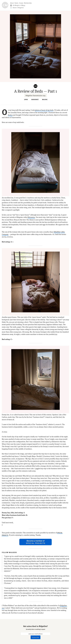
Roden (15, 8)
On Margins (16, 5)
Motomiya (31, 217)
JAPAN (26, 99)
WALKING (45, 99)
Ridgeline (21, 8)
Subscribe (35, 637)
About (12, 3)
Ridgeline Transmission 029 (35, 95)
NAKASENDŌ (35, 99)
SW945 (23, 5)
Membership (28, 3)
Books (16, 3)
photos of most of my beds (44, 110)
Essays (21, 3)
